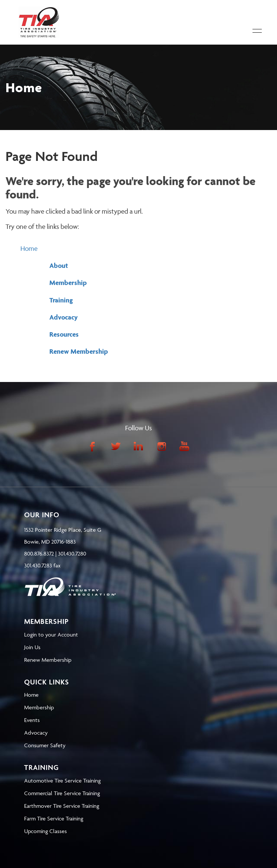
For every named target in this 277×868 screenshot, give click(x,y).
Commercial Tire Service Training (62, 793)
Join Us (32, 647)
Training (61, 300)
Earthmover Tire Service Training (62, 806)
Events (32, 720)
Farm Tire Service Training (54, 818)
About (59, 265)
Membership (68, 283)
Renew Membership (79, 351)
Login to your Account (51, 634)
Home (29, 248)
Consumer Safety (45, 745)
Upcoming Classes (45, 831)
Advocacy (63, 317)
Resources (64, 334)
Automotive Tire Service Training (62, 780)
